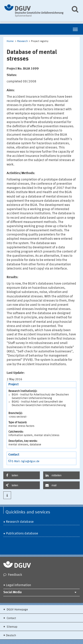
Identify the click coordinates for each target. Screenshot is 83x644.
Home (10, 41)
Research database (20, 522)
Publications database (22, 534)
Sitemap (12, 627)
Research (23, 41)
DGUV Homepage (17, 610)
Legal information (18, 585)
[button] (22, 475)
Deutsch (11, 635)
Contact (11, 618)
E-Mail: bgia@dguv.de (26, 461)
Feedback (15, 575)
